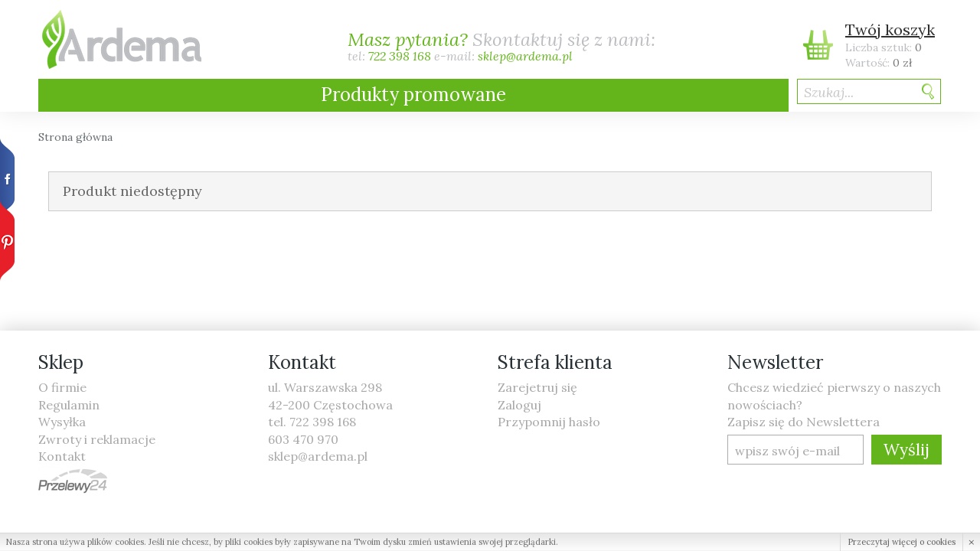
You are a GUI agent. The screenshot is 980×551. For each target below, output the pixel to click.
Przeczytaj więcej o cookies (902, 542)
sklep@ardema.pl (525, 57)
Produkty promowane (413, 95)
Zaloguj (519, 405)
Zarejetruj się (537, 387)
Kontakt (62, 456)
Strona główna (75, 137)
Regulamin (69, 405)
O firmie (62, 387)
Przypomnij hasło (549, 422)
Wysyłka (62, 422)
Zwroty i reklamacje (97, 439)
